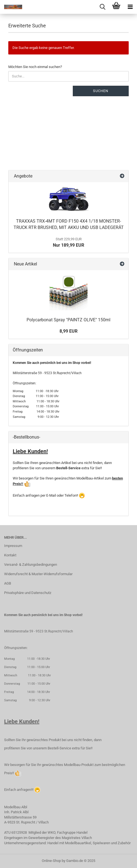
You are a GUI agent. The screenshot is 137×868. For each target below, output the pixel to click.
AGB (8, 583)
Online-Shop (51, 861)
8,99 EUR (68, 331)
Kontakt (10, 555)
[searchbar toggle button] (102, 7)
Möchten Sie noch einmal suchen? (35, 67)
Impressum (13, 546)
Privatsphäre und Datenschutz (28, 593)
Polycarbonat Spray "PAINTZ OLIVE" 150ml (68, 320)
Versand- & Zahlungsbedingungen (31, 565)
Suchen (101, 91)
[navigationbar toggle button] (130, 7)
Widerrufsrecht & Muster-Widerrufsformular (38, 574)
